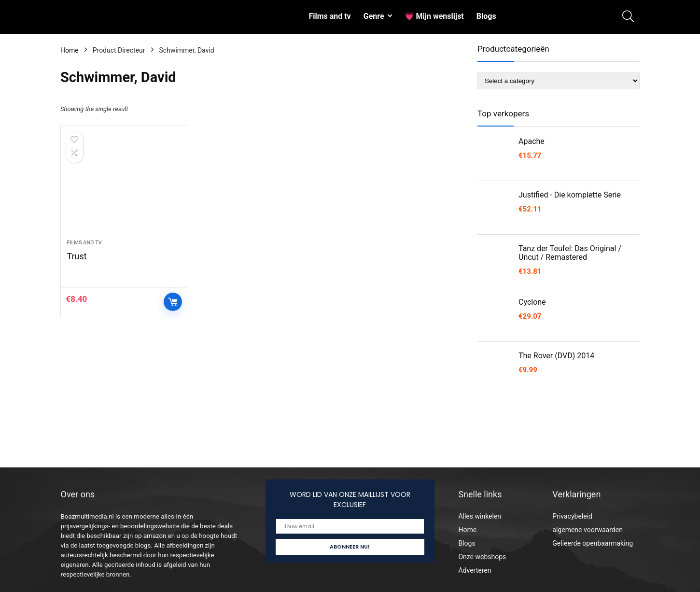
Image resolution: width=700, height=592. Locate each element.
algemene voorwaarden (588, 530)
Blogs (486, 16)
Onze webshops (482, 557)
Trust (77, 256)
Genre (374, 16)
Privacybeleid (572, 516)
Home (70, 50)
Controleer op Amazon (173, 302)
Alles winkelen (480, 516)
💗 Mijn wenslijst (434, 16)
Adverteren (475, 570)
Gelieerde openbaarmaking (593, 543)
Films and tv (329, 16)
